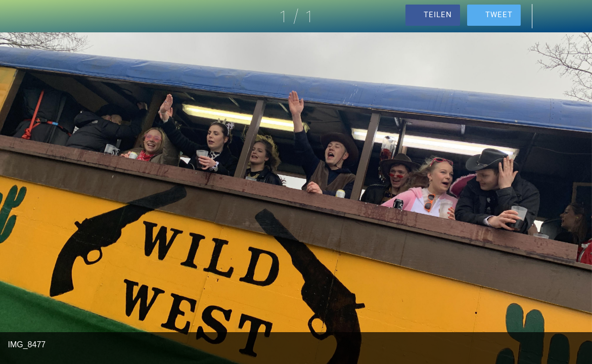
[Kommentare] (550, 16)
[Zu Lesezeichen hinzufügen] (576, 16)
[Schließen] (16, 16)
